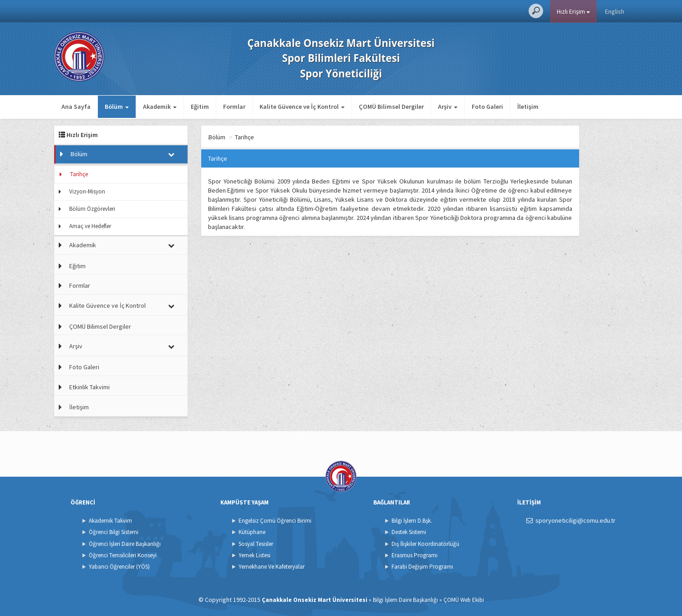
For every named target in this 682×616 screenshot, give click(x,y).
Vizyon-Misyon (87, 191)
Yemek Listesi (254, 555)
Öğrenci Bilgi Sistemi (114, 532)
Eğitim (200, 107)
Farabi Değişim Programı (422, 567)
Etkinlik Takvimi (89, 387)
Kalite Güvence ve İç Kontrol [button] (302, 107)
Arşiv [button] (448, 107)
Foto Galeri (487, 107)
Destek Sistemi (409, 532)
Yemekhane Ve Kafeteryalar (272, 567)
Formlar (234, 107)
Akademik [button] (160, 107)
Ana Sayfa (76, 107)
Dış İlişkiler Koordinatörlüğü (425, 544)
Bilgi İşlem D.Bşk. (412, 521)
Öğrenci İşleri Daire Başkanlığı (125, 544)
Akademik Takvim (110, 521)
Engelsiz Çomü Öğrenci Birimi (275, 521)
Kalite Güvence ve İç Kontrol (107, 305)
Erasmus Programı (415, 555)
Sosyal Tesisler (256, 544)
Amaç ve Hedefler (90, 226)
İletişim (528, 107)
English (615, 11)
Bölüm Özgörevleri (92, 209)
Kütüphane (252, 532)
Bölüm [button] (117, 107)
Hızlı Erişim (573, 11)
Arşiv (76, 346)
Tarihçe (79, 174)
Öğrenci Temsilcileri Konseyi (123, 555)
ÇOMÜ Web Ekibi (464, 600)
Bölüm (79, 154)
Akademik (83, 245)
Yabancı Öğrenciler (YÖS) (119, 567)
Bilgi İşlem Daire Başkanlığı (405, 600)
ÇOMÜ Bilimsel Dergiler (391, 107)
